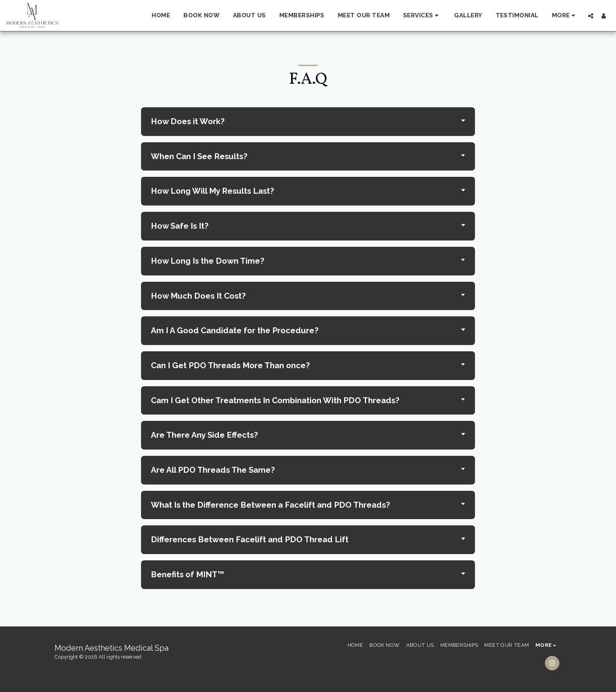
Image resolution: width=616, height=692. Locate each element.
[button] (422, 16)
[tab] (308, 122)
